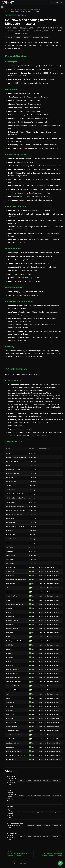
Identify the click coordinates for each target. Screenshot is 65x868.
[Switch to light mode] (57, 3)
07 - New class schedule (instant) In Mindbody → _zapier (15, 825)
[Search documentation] (52, 3)
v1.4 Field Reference (16, 369)
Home (7, 9)
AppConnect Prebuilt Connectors (31, 9)
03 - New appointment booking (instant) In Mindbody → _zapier (11, 812)
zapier (18, 37)
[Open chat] (60, 863)
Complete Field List (14, 442)
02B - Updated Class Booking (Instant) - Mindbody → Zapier (12, 780)
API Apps (17, 9)
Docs (12, 9)
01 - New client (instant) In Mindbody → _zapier (12, 836)
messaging (35, 37)
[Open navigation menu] (62, 3)
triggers (26, 37)
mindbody (9, 37)
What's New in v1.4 (14, 381)
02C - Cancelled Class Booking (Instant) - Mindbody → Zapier (11, 796)
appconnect (45, 37)
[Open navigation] (2, 7)
